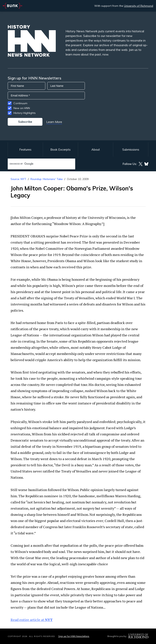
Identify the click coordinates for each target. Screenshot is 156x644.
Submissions (131, 149)
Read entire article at (32, 620)
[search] (37, 164)
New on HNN (22, 108)
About (96, 149)
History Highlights (25, 113)
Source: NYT (18, 179)
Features (25, 149)
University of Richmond (139, 6)
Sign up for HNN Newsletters (74, 636)
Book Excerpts (60, 149)
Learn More (54, 122)
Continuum (20, 103)
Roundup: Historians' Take (47, 179)
